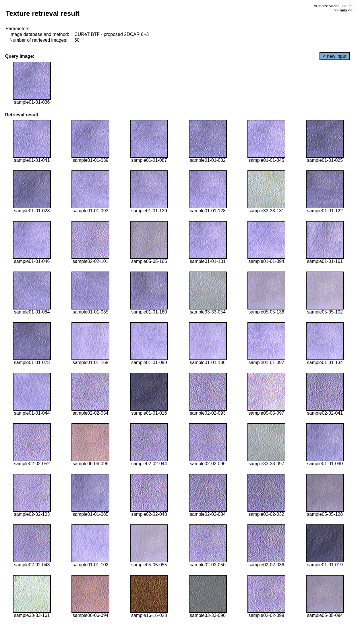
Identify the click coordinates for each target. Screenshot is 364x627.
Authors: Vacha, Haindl (333, 6)
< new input (335, 56)
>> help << (343, 10)
